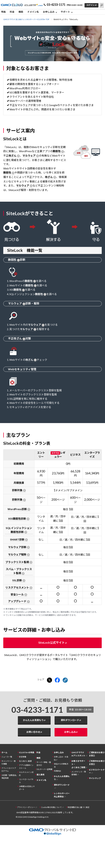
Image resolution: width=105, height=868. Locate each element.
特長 (3, 12)
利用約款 (57, 771)
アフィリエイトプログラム (9, 769)
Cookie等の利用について (51, 807)
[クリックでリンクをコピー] (65, 680)
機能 (21, 12)
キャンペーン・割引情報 (9, 762)
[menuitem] (4, 12)
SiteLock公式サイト (52, 642)
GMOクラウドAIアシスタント (78, 754)
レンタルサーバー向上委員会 (62, 795)
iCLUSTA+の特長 (27, 752)
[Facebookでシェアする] (57, 680)
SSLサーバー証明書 (44, 769)
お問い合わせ (33, 732)
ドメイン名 (33, 12)
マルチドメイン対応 (26, 774)
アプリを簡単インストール (26, 767)
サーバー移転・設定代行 (44, 764)
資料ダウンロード (70, 720)
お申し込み (49, 12)
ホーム (4, 752)
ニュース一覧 (7, 757)
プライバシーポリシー (26, 807)
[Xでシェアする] (49, 680)
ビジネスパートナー (97, 771)
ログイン (91, 5)
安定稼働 (23, 757)
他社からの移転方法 (61, 765)
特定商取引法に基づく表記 (78, 807)
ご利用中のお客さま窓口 (97, 763)
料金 (12, 12)
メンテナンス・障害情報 (79, 773)
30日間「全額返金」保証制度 (9, 777)
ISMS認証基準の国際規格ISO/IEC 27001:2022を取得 (39, 812)
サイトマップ (95, 778)
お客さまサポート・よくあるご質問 (78, 764)
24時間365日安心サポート (27, 788)
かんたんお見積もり (33, 720)
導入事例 (40, 775)
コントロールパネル (26, 781)
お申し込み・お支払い (61, 758)
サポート (65, 12)
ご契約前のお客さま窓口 (97, 754)
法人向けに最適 (25, 761)
